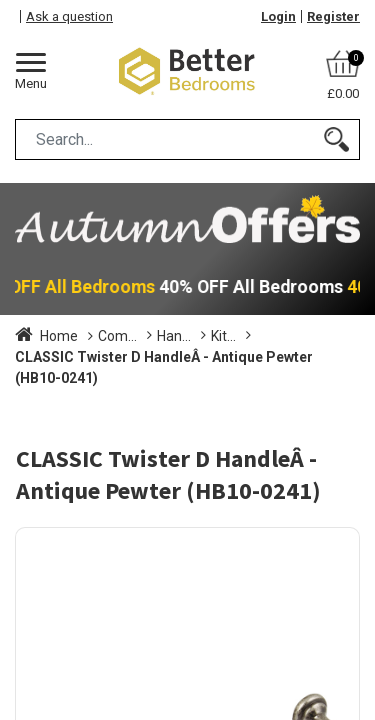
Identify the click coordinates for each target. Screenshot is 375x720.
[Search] (336, 139)
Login (278, 16)
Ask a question (69, 16)
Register (333, 16)
